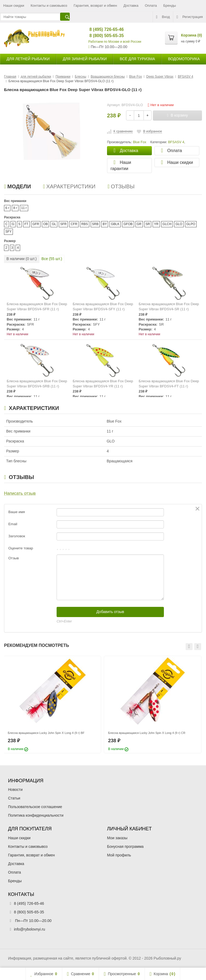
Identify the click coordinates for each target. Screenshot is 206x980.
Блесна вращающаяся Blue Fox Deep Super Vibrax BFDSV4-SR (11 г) (169, 307)
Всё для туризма (137, 59)
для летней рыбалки (28, 59)
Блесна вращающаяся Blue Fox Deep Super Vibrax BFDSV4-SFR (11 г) (37, 307)
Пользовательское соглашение (35, 807)
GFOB (128, 224)
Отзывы (121, 186)
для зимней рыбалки (85, 59)
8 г (15, 208)
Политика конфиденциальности (36, 815)
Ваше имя (17, 512)
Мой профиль (119, 855)
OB (45, 224)
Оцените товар (21, 548)
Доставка (131, 6)
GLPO (191, 224)
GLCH (167, 224)
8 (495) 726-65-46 (102, 29)
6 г (7, 208)
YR (156, 224)
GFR (36, 224)
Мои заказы (117, 838)
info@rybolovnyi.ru (30, 929)
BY (105, 224)
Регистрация (190, 17)
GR (139, 224)
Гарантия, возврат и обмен (95, 6)
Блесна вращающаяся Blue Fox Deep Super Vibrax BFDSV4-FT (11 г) (169, 384)
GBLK (115, 224)
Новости (15, 790)
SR (148, 224)
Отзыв (14, 558)
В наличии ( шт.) (22, 259)
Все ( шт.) (52, 259)
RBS (85, 224)
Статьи (14, 798)
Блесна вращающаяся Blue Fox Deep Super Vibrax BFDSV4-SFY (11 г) (103, 307)
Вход (163, 17)
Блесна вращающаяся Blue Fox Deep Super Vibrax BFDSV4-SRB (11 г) (37, 384)
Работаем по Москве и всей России (115, 42)
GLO (179, 224)
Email (13, 524)
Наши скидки (14, 6)
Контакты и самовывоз (49, 6)
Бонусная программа (125, 846)
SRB (95, 224)
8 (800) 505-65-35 (102, 36)
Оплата (151, 6)
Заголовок (17, 536)
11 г (24, 208)
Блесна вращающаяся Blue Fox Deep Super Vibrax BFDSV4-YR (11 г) (103, 384)
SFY (8, 232)
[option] (52, 705)
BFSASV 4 (176, 142)
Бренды (170, 6)
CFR (74, 224)
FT (26, 224)
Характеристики (69, 186)
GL (54, 224)
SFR (63, 224)
